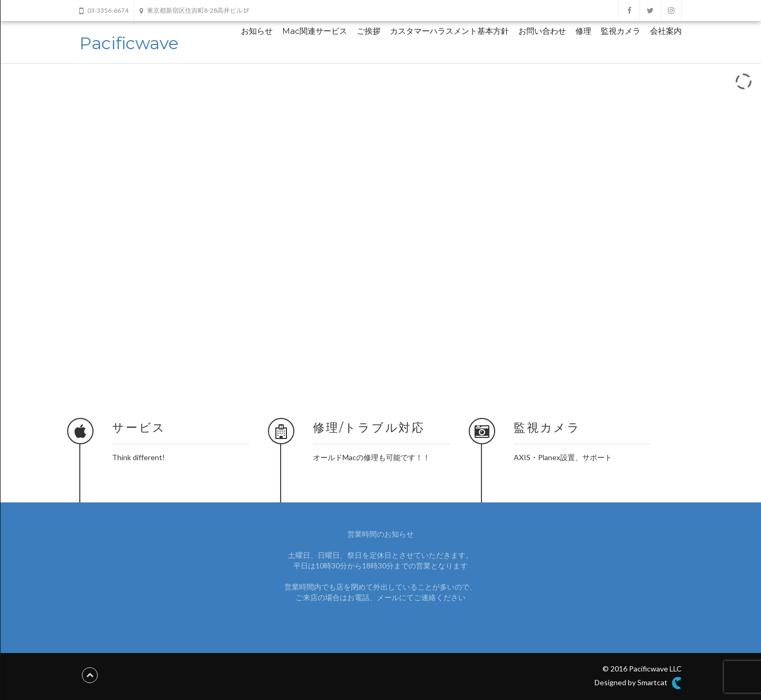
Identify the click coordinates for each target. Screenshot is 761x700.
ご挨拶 (369, 31)
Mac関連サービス (315, 31)
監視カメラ (621, 31)
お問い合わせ (542, 31)
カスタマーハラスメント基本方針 (449, 31)
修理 (583, 31)
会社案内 (666, 31)
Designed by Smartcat (638, 683)
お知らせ (257, 31)
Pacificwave (129, 43)
